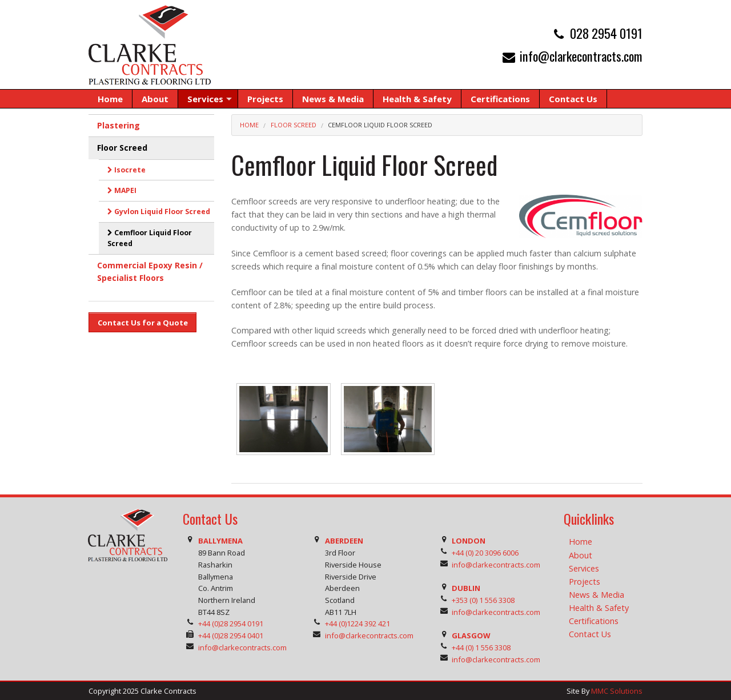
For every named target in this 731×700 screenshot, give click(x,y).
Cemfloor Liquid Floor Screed (380, 125)
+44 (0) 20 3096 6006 (485, 553)
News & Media (597, 595)
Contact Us (590, 634)
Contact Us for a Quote (143, 323)
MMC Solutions (617, 691)
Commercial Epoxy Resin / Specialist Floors (150, 271)
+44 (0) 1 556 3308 (481, 647)
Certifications (594, 621)
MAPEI (122, 190)
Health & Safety (599, 608)
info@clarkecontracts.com (581, 56)
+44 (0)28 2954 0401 (231, 635)
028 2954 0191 (606, 33)
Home (249, 125)
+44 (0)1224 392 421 (358, 623)
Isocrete (126, 170)
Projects (585, 582)
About (581, 555)
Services (584, 568)
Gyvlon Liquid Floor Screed (159, 212)
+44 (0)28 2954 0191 (231, 623)
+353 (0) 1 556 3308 (483, 600)
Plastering (119, 125)
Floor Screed (294, 125)
